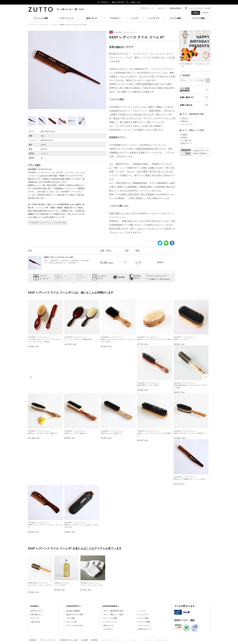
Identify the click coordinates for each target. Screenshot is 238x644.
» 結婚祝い (184, 135)
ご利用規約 (32, 640)
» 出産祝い (184, 138)
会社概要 (84, 640)
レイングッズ (154, 18)
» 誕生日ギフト (186, 143)
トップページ (33, 25)
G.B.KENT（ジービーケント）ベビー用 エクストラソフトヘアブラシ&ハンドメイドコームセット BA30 (45, 339)
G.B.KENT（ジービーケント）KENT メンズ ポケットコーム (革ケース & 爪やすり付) (81, 525)
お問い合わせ (195, 105)
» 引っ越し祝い (186, 140)
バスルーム (44, 25)
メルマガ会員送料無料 (195, 90)
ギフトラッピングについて (158, 276)
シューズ (134, 18)
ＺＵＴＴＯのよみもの (75, 625)
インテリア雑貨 (198, 18)
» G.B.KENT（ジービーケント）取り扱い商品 (48, 223)
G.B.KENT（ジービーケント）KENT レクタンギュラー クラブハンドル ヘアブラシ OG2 (118, 339)
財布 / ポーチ (92, 18)
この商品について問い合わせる (159, 279)
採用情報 (94, 640)
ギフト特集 (71, 618)
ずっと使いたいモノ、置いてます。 (71, 9)
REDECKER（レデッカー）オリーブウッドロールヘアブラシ (40, 585)
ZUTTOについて (148, 8)
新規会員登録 (175, 8)
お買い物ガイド (195, 97)
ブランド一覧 (71, 622)
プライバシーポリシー (48, 640)
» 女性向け (184, 119)
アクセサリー (115, 18)
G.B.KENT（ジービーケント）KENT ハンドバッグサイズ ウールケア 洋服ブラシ (154, 433)
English (205, 13)
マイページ (35, 618)
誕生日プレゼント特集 (75, 614)
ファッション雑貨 (41, 18)
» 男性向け (184, 121)
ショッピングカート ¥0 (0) (199, 8)
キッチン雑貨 (175, 18)
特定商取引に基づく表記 (69, 640)
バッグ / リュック (66, 18)
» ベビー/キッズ (186, 124)
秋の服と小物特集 (73, 611)
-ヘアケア (54, 25)
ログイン (162, 8)
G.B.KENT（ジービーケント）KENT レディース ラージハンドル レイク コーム (45, 525)
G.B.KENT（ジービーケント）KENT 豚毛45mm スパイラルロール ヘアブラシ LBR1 (191, 385)
